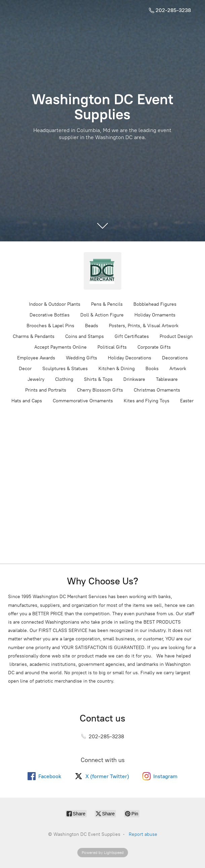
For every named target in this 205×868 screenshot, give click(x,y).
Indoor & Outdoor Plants (55, 304)
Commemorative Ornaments (83, 401)
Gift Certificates (132, 336)
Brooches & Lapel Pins (50, 326)
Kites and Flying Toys (147, 401)
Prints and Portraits (46, 390)
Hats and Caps (27, 401)
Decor (25, 369)
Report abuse (143, 834)
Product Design (176, 336)
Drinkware (134, 379)
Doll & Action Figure (102, 315)
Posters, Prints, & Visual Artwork (144, 326)
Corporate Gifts (154, 347)
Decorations (175, 358)
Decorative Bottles (50, 315)
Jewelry (36, 379)
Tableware (167, 379)
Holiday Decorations (130, 358)
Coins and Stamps (85, 336)
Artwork (178, 369)
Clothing (64, 379)
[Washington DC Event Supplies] (102, 271)
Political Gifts (112, 347)
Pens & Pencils (107, 304)
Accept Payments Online (60, 347)
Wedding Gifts (81, 358)
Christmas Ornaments (157, 390)
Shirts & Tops (98, 379)
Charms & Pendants (34, 336)
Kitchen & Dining (117, 369)
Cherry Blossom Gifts (100, 390)
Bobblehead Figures (155, 304)
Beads (92, 326)
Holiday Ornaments (155, 315)
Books (152, 369)
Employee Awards (36, 358)
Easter (187, 401)
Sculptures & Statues (65, 369)
